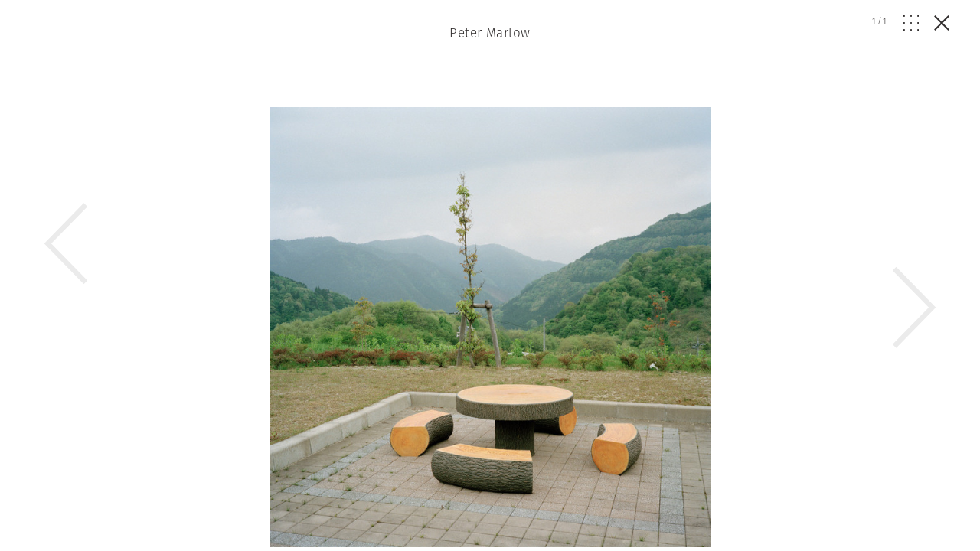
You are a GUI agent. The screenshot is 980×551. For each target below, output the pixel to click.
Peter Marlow (490, 33)
